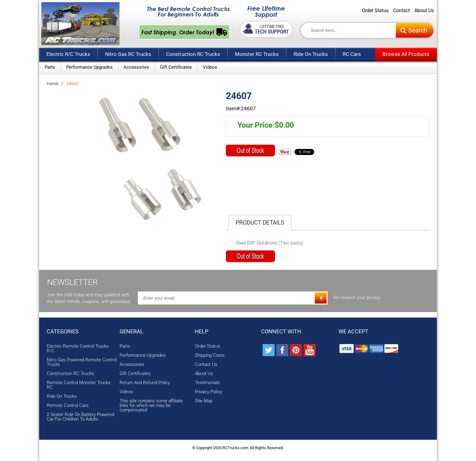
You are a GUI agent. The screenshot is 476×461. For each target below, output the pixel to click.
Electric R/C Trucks (68, 54)
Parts (50, 67)
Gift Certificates (176, 67)
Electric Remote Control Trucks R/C (78, 349)
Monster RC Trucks (257, 54)
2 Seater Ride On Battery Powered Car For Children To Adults (80, 417)
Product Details (260, 223)
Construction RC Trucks (193, 54)
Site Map (204, 401)
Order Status (375, 11)
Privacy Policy (208, 392)
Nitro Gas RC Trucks (128, 54)
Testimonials (207, 383)
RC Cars (352, 54)
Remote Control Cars (68, 406)
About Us (424, 11)
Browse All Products (406, 54)
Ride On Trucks (311, 54)
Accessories (136, 67)
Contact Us (206, 365)
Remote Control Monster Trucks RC (79, 385)
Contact (401, 11)
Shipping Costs (210, 355)
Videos (210, 67)
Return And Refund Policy (145, 383)
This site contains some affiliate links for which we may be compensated (151, 406)
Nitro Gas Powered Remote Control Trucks (82, 362)
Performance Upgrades (89, 67)
